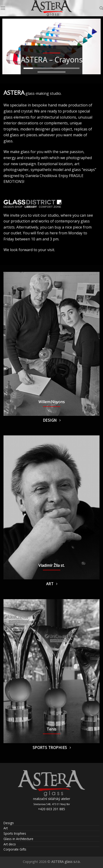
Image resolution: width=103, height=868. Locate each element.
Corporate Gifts (15, 849)
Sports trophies (15, 833)
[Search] (101, 8)
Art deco (10, 844)
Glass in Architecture (18, 839)
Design (9, 823)
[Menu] (3, 8)
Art (6, 828)
